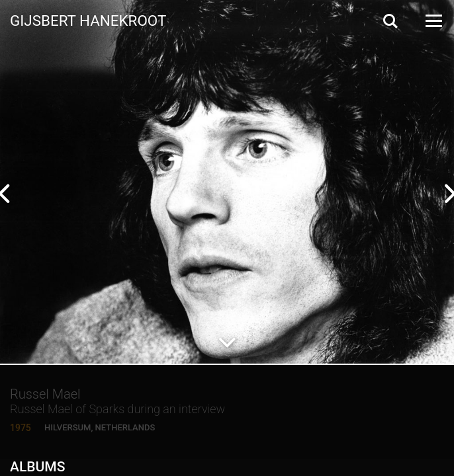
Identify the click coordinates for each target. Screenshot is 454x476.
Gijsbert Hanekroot (88, 20)
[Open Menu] (433, 21)
